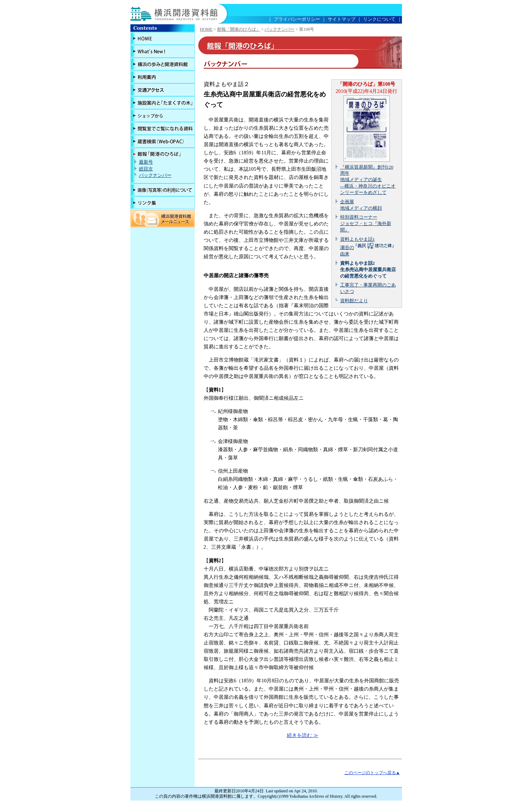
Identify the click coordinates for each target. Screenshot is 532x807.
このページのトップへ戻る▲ (372, 773)
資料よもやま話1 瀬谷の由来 (367, 247)
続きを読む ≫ (303, 735)
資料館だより (354, 301)
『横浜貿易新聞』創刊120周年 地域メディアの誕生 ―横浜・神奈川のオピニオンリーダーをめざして (368, 180)
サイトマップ (342, 19)
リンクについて (379, 19)
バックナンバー (155, 175)
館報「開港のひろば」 (239, 29)
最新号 (146, 162)
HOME (206, 29)
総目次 (146, 169)
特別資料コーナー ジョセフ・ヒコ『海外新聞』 (366, 224)
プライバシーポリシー (297, 19)
